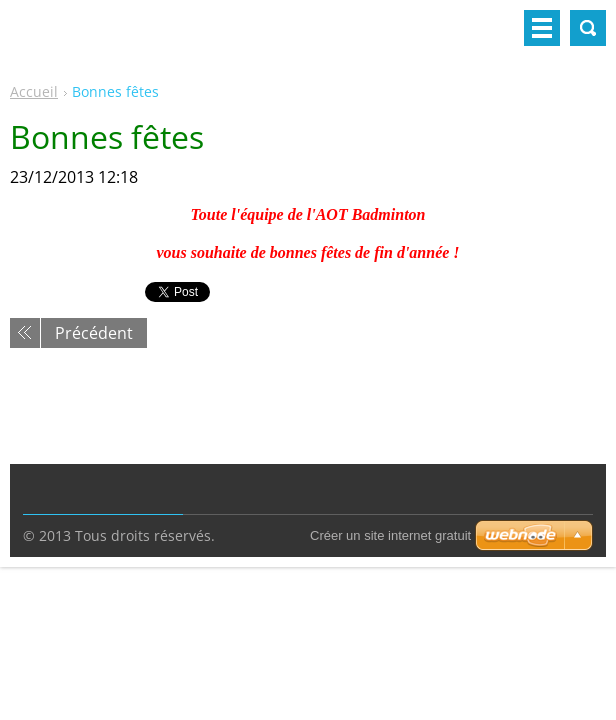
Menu (542, 28)
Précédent (94, 333)
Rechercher (588, 28)
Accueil (34, 91)
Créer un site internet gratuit (390, 535)
